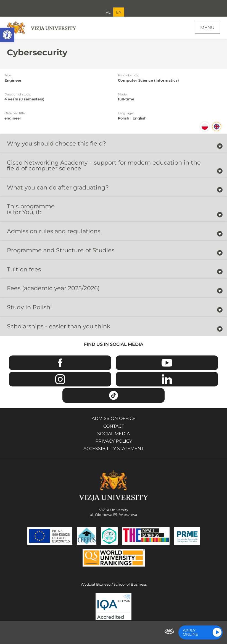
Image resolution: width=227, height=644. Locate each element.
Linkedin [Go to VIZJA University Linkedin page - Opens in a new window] (167, 379)
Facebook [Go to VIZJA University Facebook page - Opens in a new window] (60, 363)
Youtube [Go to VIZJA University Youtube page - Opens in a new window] (167, 363)
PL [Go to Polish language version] (108, 12)
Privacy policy (114, 441)
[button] (7, 35)
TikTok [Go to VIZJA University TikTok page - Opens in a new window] (114, 395)
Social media (113, 434)
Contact (114, 426)
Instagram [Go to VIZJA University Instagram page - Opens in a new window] (60, 379)
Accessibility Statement (113, 449)
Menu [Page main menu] (207, 28)
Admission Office (114, 418)
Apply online (190, 632)
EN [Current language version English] (119, 12)
